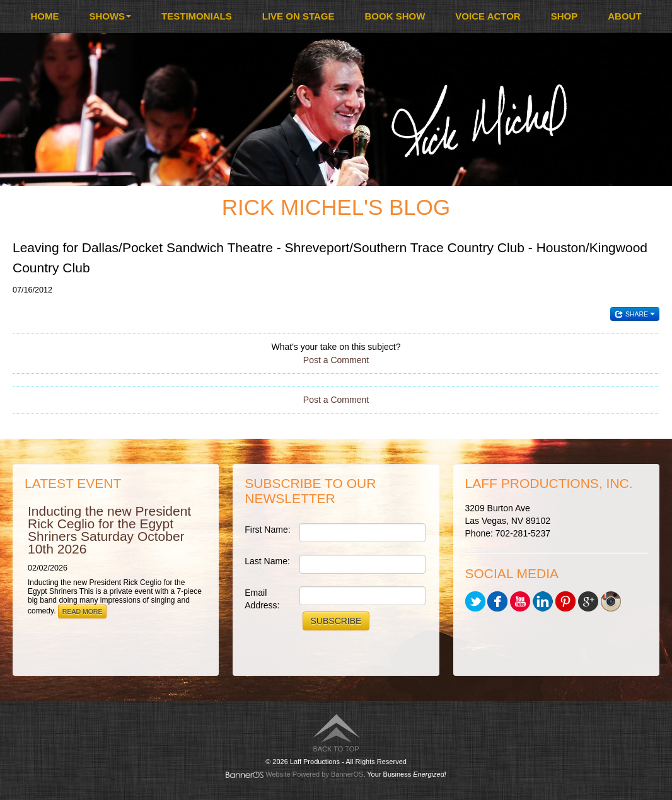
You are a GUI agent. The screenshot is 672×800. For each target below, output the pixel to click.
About (624, 16)
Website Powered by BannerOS (314, 774)
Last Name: (267, 561)
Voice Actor (488, 16)
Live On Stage (298, 16)
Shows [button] (110, 16)
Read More (83, 612)
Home (44, 16)
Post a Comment (336, 360)
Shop (565, 16)
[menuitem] (44, 16)
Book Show (395, 16)
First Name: (267, 530)
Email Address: (262, 599)
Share (635, 314)
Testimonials (197, 16)
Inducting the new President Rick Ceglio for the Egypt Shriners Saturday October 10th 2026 (109, 530)
